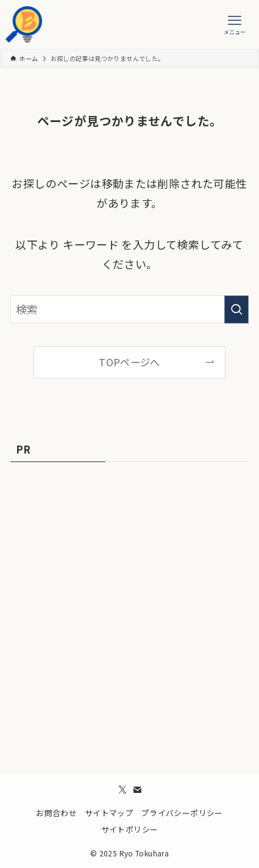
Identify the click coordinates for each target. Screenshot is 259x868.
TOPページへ (129, 362)
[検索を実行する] (236, 309)
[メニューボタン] (235, 24)
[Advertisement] (129, 613)
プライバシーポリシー (182, 813)
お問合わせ (56, 813)
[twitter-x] (122, 790)
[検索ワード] (129, 309)
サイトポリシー (130, 829)
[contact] (137, 790)
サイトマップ (109, 813)
